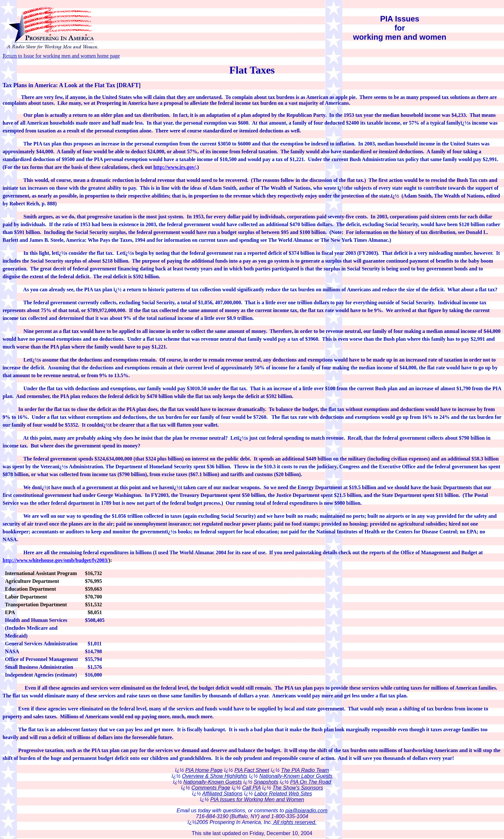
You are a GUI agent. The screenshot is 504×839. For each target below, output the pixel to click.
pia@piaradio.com (306, 811)
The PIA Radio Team (305, 770)
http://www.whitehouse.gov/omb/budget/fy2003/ (55, 560)
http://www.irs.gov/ (175, 167)
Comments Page (211, 788)
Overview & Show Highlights (215, 776)
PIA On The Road (311, 782)
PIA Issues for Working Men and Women (257, 799)
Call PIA (251, 788)
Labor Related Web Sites (283, 794)
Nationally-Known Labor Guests (296, 776)
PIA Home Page (204, 770)
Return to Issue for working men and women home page (61, 56)
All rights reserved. (294, 822)
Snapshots (266, 782)
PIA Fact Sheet (252, 770)
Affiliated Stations (222, 794)
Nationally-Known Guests (213, 782)
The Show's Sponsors (298, 788)
